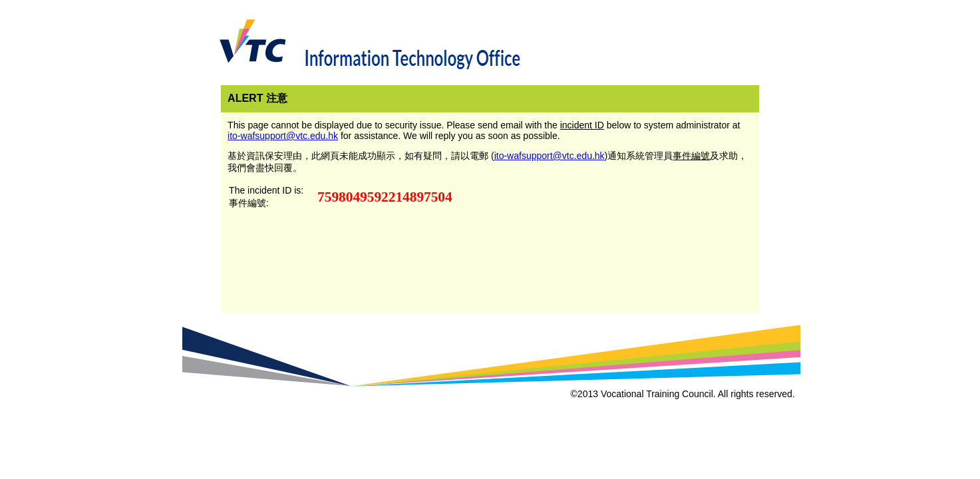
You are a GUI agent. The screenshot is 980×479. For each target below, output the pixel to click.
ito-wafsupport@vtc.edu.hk (283, 136)
